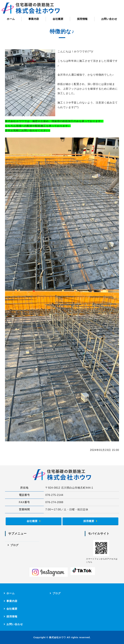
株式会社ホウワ (58, 637)
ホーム (11, 19)
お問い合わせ (109, 19)
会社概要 (58, 19)
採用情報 (82, 19)
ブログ (14, 545)
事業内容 (34, 19)
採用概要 (89, 521)
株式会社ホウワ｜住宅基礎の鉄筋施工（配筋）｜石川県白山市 (31, 8)
